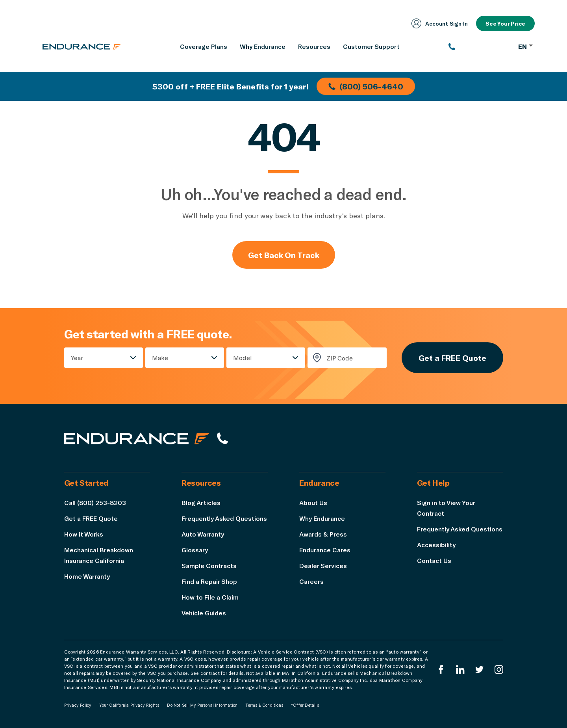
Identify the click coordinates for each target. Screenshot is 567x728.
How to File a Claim (210, 597)
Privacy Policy (78, 705)
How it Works (84, 534)
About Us (313, 502)
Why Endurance (322, 518)
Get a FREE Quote (452, 358)
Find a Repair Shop (209, 581)
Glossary (195, 550)
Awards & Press (323, 534)
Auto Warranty (203, 534)
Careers (311, 581)
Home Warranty (87, 576)
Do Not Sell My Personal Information (202, 705)
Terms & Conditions (264, 705)
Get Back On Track (284, 255)
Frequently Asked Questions (224, 518)
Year (77, 357)
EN (525, 46)
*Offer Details (305, 705)
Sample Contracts (209, 565)
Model (243, 357)
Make (160, 357)
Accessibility (436, 545)
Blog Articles (201, 502)
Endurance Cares (325, 550)
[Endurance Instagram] (499, 669)
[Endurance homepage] (82, 46)
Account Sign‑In (440, 23)
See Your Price (505, 23)
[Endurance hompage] (137, 438)
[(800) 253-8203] (479, 46)
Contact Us (434, 560)
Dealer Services (323, 565)
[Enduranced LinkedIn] (460, 669)
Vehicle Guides (204, 613)
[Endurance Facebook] (441, 669)
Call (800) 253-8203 (95, 502)
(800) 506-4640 (366, 86)
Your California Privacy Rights (129, 705)
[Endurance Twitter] (480, 669)
